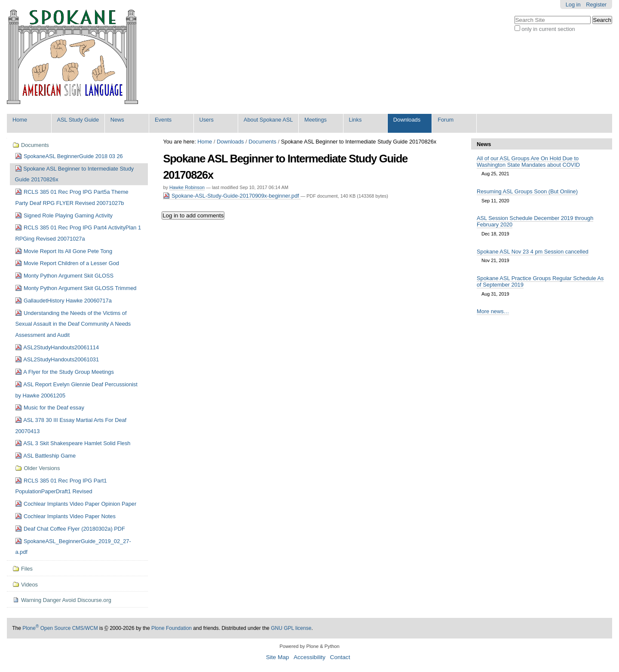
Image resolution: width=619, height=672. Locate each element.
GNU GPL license (291, 628)
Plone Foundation (172, 628)
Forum (446, 120)
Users (206, 120)
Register (596, 5)
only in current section (548, 29)
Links (355, 120)
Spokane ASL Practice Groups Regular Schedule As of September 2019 (540, 281)
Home (20, 120)
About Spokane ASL (268, 120)
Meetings (316, 120)
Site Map (278, 657)
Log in (573, 5)
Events (163, 120)
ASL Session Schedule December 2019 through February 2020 (535, 221)
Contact (340, 657)
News (117, 120)
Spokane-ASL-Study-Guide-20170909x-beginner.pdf (232, 196)
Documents (262, 142)
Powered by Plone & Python (309, 646)
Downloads (407, 120)
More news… (493, 311)
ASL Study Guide (78, 120)
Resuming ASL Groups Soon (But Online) (527, 191)
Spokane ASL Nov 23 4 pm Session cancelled (533, 252)
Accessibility (309, 657)
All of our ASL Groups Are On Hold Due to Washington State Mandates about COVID (528, 162)
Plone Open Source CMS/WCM (60, 628)
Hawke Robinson (187, 187)
